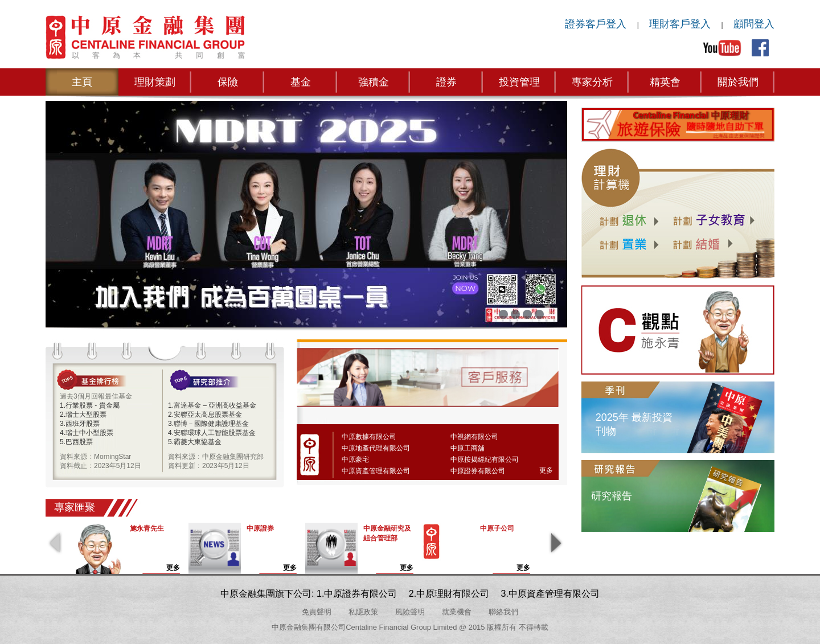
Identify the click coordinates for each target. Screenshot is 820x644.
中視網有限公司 (474, 437)
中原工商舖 (468, 448)
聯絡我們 (503, 612)
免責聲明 (317, 612)
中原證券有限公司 (478, 471)
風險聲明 (410, 612)
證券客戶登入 (596, 24)
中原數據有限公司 (369, 437)
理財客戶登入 (680, 24)
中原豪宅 (355, 460)
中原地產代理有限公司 (376, 448)
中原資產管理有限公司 (376, 471)
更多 (546, 470)
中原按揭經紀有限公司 (485, 460)
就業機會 (457, 612)
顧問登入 (754, 24)
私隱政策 (363, 612)
